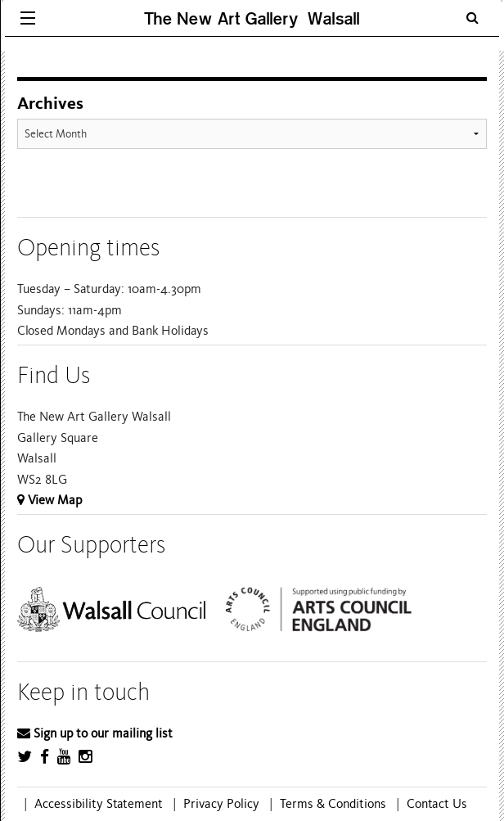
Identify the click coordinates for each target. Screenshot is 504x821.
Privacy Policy (221, 804)
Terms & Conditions (333, 804)
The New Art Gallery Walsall (252, 18)
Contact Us (437, 804)
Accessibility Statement (99, 804)
